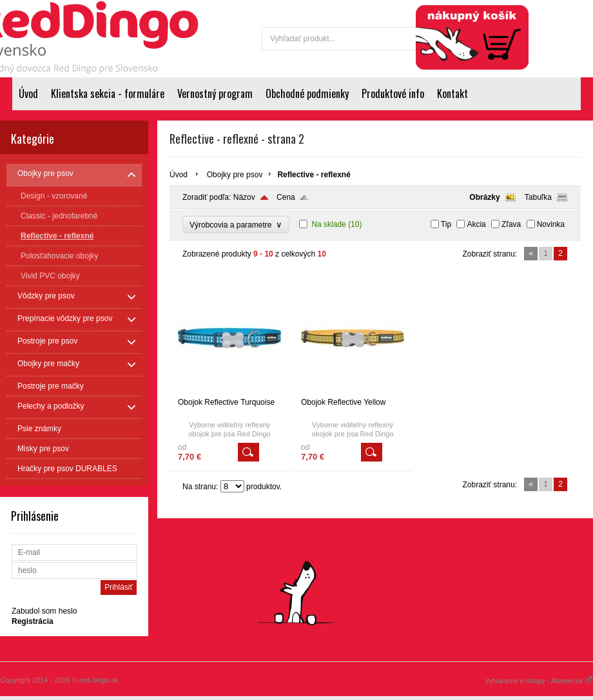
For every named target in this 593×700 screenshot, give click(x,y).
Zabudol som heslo (44, 611)
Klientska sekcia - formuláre (108, 93)
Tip (446, 224)
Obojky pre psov (235, 175)
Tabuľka (538, 197)
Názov (244, 197)
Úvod (28, 93)
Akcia (476, 224)
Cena (286, 197)
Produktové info (393, 93)
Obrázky (484, 197)
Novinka (551, 224)
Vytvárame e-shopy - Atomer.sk (539, 681)
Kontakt (452, 93)
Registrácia (565, 8)
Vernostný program (215, 93)
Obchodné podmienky (307, 93)
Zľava (511, 224)
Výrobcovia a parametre (236, 225)
